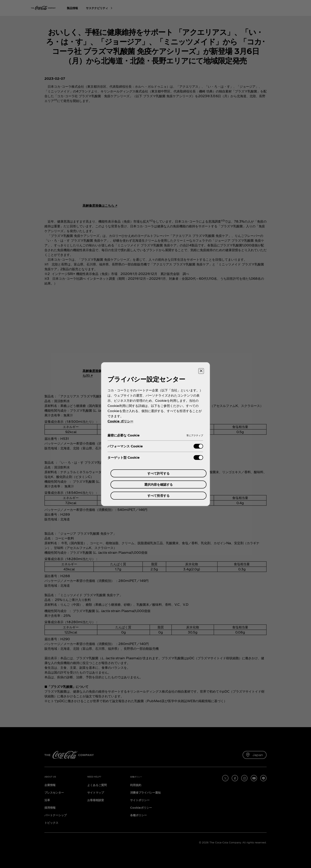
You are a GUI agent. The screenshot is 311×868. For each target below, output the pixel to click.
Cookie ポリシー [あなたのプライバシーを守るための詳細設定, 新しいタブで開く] (120, 421)
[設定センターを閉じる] (201, 371)
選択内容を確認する (158, 484)
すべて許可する (158, 473)
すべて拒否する (158, 496)
